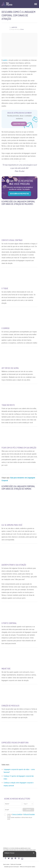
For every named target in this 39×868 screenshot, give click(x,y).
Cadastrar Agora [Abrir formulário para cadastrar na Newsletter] (19, 124)
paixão (5, 60)
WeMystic (14, 27)
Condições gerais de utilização (11, 867)
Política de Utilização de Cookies (27, 867)
